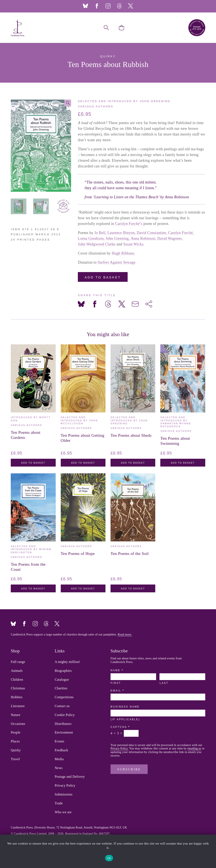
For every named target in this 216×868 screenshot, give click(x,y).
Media (59, 759)
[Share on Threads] (108, 304)
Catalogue (62, 680)
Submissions (63, 794)
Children (17, 680)
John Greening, (118, 238)
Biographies (63, 671)
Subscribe (129, 769)
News (59, 768)
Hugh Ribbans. (123, 253)
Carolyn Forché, (181, 233)
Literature (18, 706)
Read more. (125, 635)
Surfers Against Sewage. (117, 262)
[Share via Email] (135, 304)
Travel (15, 759)
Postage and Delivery (70, 777)
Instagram (108, 6)
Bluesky (85, 6)
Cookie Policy (65, 715)
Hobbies (17, 697)
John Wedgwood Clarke (97, 244)
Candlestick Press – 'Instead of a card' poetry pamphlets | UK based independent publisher (18, 28)
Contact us (62, 706)
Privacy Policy (65, 786)
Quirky (16, 750)
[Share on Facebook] (95, 304)
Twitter (131, 6)
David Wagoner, (170, 238)
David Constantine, (152, 233)
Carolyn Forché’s (129, 224)
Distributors (63, 724)
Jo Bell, (100, 233)
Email (117, 691)
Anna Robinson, (144, 238)
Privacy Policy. (119, 748)
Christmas (18, 688)
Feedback (61, 750)
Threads (119, 6)
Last (164, 683)
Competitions (64, 697)
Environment (64, 732)
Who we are (63, 812)
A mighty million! (67, 662)
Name (117, 670)
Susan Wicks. (134, 244)
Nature (16, 715)
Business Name (125, 707)
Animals (17, 671)
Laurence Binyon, (121, 233)
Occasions (18, 724)
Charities (61, 688)
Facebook (97, 6)
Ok (109, 858)
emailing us (194, 748)
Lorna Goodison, (91, 238)
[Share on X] (122, 304)
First (116, 683)
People (16, 732)
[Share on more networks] (149, 304)
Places (15, 741)
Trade (59, 803)
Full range (18, 662)
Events (59, 741)
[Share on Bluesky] (81, 304)
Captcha (120, 727)
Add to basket (103, 277)
